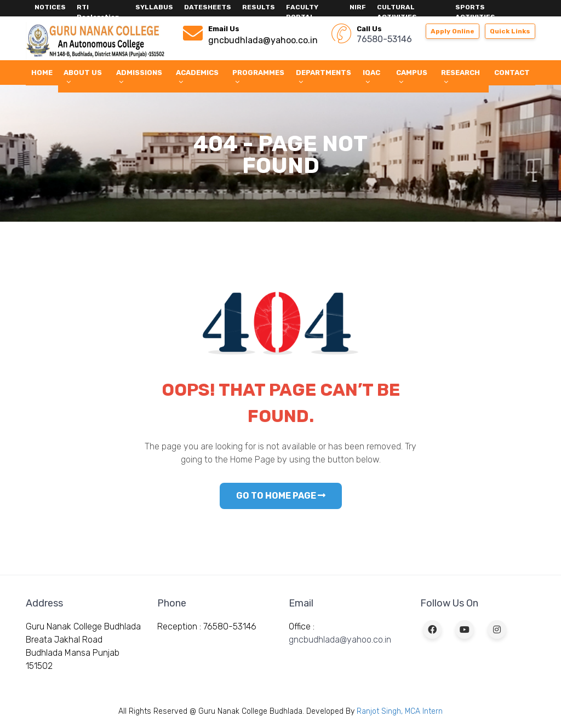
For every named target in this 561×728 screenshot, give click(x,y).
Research (460, 77)
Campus (412, 77)
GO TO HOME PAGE (281, 496)
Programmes (258, 77)
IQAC (371, 77)
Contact (512, 73)
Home (42, 73)
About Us (83, 77)
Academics (197, 77)
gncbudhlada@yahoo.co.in (340, 640)
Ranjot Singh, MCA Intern (400, 711)
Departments (324, 77)
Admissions (139, 77)
